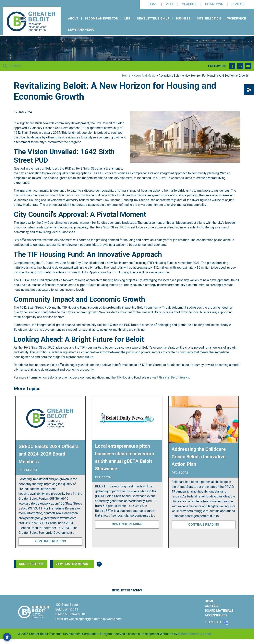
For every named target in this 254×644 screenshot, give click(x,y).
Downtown (214, 4)
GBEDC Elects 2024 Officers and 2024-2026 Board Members (49, 454)
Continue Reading (51, 541)
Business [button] (183, 19)
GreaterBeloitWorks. (174, 377)
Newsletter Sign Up (153, 19)
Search (12, 66)
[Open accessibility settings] (7, 637)
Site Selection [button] (209, 19)
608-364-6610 (75, 614)
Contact (238, 4)
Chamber (189, 4)
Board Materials (219, 611)
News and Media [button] (81, 30)
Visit (170, 4)
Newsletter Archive (127, 590)
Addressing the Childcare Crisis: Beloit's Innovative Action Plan (199, 457)
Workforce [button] (237, 19)
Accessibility (216, 615)
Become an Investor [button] (101, 19)
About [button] (73, 19)
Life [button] (127, 19)
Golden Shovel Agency (195, 634)
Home (153, 4)
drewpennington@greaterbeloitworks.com (93, 619)
